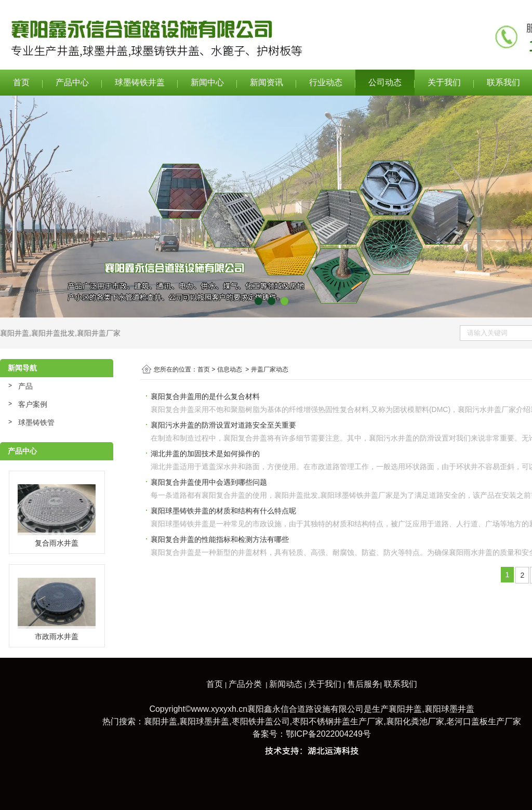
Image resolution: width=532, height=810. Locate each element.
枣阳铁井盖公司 (261, 721)
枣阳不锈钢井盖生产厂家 (338, 721)
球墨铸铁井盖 (140, 82)
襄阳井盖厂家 (99, 333)
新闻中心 (207, 82)
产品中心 (72, 82)
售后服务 (364, 684)
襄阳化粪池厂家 (415, 721)
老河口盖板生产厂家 (484, 721)
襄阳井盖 (15, 333)
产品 (25, 386)
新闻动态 (286, 684)
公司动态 (385, 82)
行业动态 (326, 82)
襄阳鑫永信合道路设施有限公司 (305, 709)
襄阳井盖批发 (53, 333)
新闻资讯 (267, 82)
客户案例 (33, 404)
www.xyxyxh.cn (219, 709)
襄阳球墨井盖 (449, 709)
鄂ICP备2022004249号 (328, 734)
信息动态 (230, 369)
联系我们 (401, 684)
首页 (21, 82)
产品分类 (245, 684)
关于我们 (444, 82)
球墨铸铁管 (36, 422)
